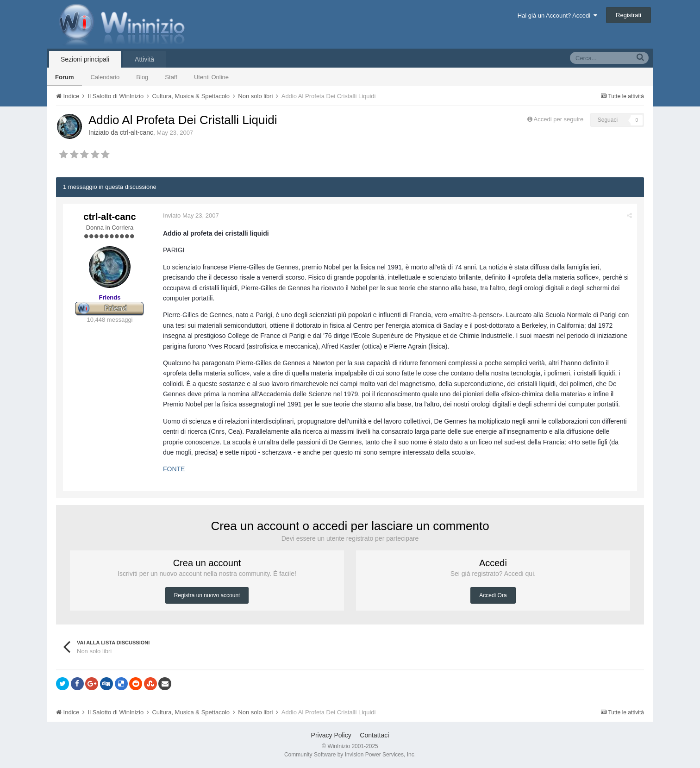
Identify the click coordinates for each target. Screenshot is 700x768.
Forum (64, 77)
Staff (171, 77)
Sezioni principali (85, 59)
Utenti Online (211, 77)
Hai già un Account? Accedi (558, 16)
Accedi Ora (493, 595)
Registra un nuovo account (207, 595)
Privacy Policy (331, 735)
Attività (144, 59)
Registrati (628, 15)
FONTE (174, 469)
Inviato (191, 215)
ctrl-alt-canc (137, 132)
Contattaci (374, 735)
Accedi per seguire (559, 119)
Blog (142, 77)
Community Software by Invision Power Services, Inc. (350, 755)
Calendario (105, 77)
